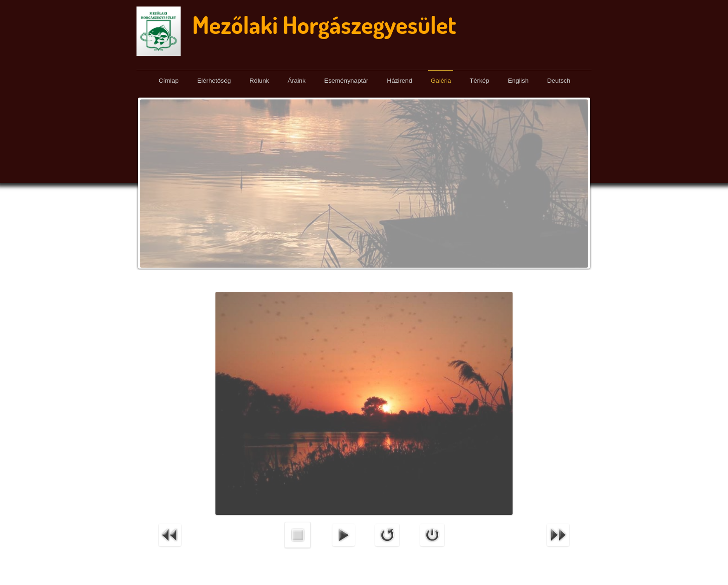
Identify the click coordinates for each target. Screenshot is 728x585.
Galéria (441, 81)
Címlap (169, 81)
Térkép (480, 81)
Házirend (399, 81)
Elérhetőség (214, 81)
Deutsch (559, 81)
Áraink (297, 81)
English (518, 81)
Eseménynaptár (346, 81)
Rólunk (259, 81)
